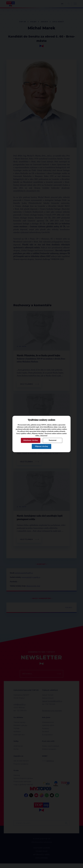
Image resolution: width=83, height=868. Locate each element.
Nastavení (53, 440)
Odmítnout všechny (31, 440)
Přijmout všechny (42, 446)
